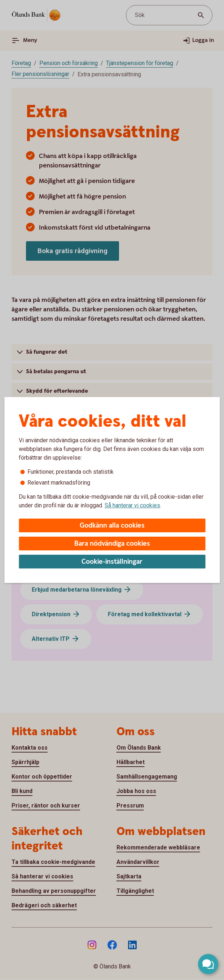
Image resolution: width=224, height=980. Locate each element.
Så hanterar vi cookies (132, 505)
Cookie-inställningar (112, 562)
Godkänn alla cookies (112, 526)
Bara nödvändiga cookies (112, 544)
